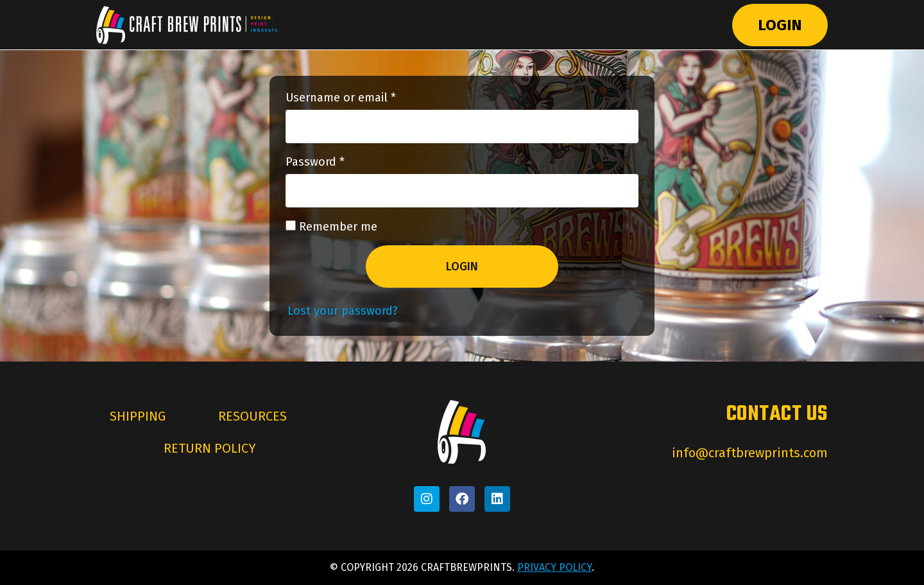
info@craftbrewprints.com (750, 453)
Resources (252, 417)
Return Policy (210, 449)
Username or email (364, 98)
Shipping (138, 417)
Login (780, 25)
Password (338, 162)
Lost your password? (343, 311)
